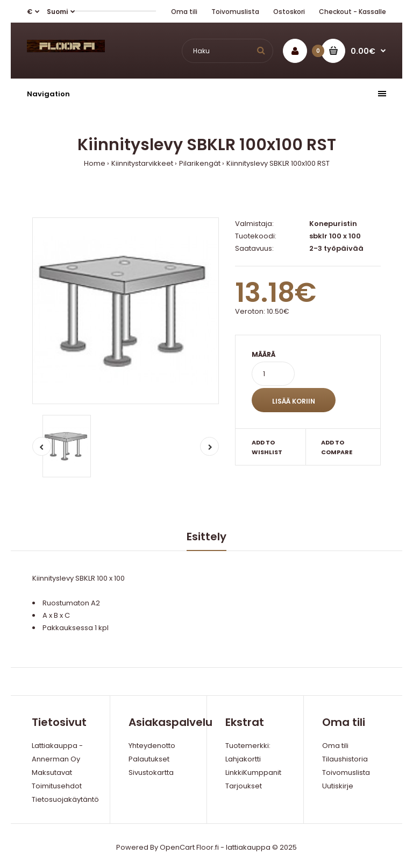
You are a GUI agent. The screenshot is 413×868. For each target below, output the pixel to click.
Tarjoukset (244, 786)
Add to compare (337, 447)
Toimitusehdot (57, 786)
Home (95, 163)
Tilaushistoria (345, 759)
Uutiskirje (338, 786)
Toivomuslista (235, 12)
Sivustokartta (151, 772)
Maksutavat (52, 772)
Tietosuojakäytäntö (65, 799)
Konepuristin (333, 224)
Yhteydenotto (152, 746)
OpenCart (177, 847)
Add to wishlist (267, 447)
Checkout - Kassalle (353, 12)
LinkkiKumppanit (253, 772)
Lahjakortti (243, 759)
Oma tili (184, 12)
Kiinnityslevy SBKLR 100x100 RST (278, 163)
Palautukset (149, 759)
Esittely (206, 537)
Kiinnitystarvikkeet (142, 163)
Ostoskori (289, 12)
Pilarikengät (200, 163)
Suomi (57, 12)
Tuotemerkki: (248, 746)
